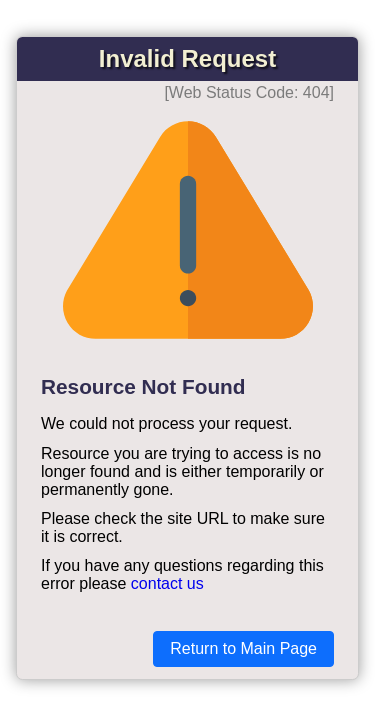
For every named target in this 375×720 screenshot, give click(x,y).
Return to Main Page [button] (243, 648)
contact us (167, 583)
